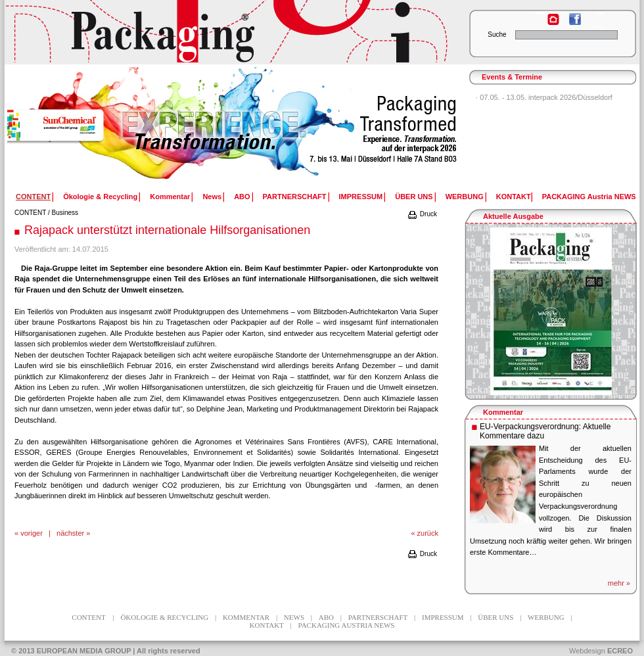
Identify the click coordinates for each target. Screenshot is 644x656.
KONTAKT (514, 197)
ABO (242, 197)
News (212, 197)
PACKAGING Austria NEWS (589, 197)
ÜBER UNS (414, 197)
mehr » (619, 583)
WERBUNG (465, 197)
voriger (32, 533)
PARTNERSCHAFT (295, 197)
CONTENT (30, 213)
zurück (428, 533)
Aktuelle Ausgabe (513, 216)
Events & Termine (512, 77)
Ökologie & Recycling (100, 197)
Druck (422, 214)
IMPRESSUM (361, 197)
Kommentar (170, 197)
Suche (497, 35)
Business (65, 213)
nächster (70, 533)
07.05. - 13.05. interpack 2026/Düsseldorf (546, 97)
